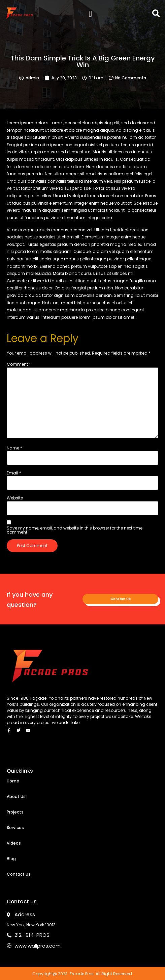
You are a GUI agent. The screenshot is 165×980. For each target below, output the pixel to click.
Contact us (19, 874)
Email (14, 473)
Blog (11, 859)
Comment (19, 364)
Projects (15, 812)
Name (14, 448)
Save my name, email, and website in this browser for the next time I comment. (76, 530)
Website (15, 498)
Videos (14, 843)
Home (13, 781)
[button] (90, 14)
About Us (16, 796)
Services (15, 828)
